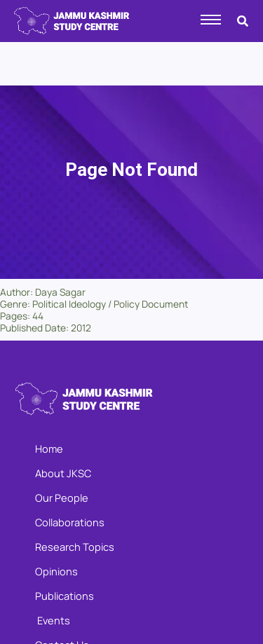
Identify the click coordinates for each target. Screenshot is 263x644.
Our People (62, 498)
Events (53, 620)
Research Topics (75, 547)
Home (49, 448)
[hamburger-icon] (211, 20)
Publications (65, 596)
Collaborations (70, 522)
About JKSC (63, 473)
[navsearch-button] (243, 18)
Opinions (56, 571)
